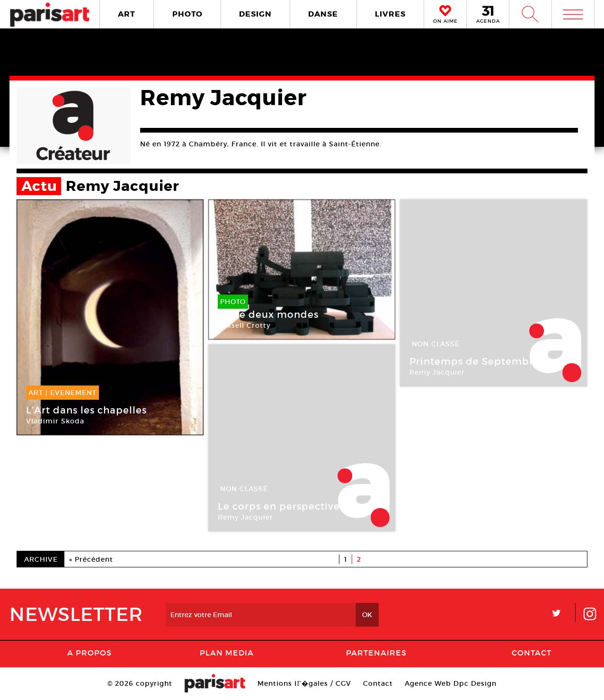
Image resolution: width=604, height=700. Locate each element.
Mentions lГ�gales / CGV (304, 683)
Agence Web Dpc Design (451, 683)
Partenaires (376, 653)
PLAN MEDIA (227, 653)
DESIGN (255, 14)
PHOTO (187, 14)
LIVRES (390, 14)
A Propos (89, 653)
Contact (532, 653)
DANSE (323, 14)
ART (127, 14)
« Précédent (91, 559)
